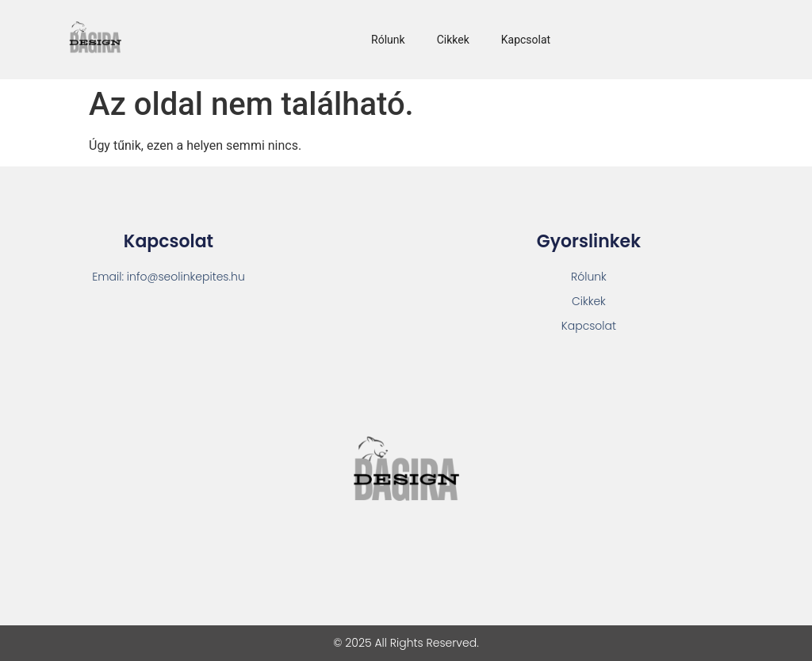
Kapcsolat (526, 40)
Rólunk (388, 40)
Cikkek (453, 40)
